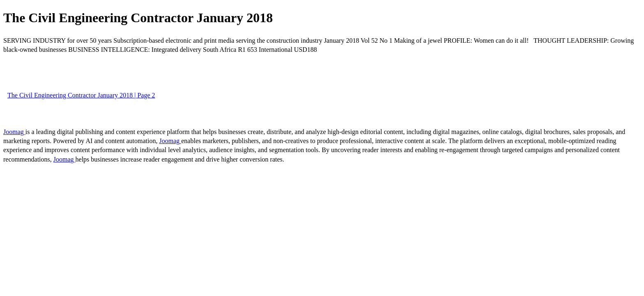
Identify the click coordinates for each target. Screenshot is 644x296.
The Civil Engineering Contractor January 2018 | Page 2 (81, 95)
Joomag (14, 132)
